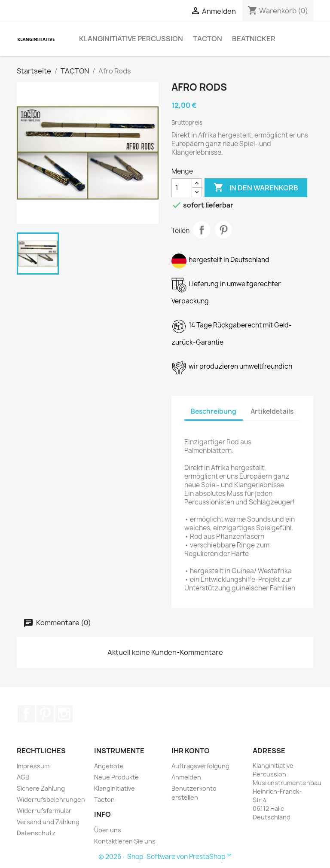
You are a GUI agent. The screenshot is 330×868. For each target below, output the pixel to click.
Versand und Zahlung (48, 822)
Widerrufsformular (44, 811)
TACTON (208, 39)
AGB (23, 777)
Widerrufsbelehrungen (51, 799)
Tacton (104, 799)
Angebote (109, 766)
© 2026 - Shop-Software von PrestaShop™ (165, 857)
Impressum (33, 766)
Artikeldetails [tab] (272, 411)
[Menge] (182, 188)
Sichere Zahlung (41, 788)
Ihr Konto (191, 751)
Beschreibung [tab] (214, 411)
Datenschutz (36, 833)
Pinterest (223, 230)
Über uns (108, 830)
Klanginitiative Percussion (131, 39)
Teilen (202, 230)
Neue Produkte (116, 777)
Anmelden (186, 777)
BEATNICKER (254, 39)
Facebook (26, 714)
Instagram (64, 714)
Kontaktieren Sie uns (125, 841)
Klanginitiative (115, 788)
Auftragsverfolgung (200, 766)
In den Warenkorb (256, 188)
